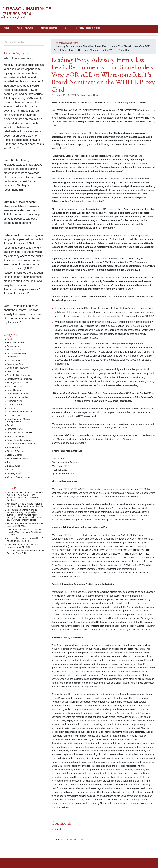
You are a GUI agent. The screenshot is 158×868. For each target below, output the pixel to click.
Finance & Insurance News (22, 413)
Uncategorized (15, 474)
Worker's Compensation (20, 478)
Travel (10, 471)
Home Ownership (16, 391)
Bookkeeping (14, 347)
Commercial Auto (16, 365)
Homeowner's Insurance (20, 395)
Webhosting (13, 358)
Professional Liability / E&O (22, 434)
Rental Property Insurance (21, 441)
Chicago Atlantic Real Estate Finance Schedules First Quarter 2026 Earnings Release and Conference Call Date (25, 497)
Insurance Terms (16, 406)
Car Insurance (15, 361)
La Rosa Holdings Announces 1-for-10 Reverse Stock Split (24, 560)
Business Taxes (15, 351)
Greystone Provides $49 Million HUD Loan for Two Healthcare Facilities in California (24, 538)
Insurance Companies (19, 398)
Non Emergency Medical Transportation (20, 421)
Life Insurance (15, 416)
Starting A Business (17, 452)
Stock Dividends (16, 456)
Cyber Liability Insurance (20, 376)
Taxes (10, 463)
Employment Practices (19, 384)
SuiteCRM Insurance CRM (21, 460)
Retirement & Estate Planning (23, 445)
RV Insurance (14, 448)
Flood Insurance (16, 387)
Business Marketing (18, 354)
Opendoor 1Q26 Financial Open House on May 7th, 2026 (24, 554)
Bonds (10, 340)
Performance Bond (17, 343)
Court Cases (14, 372)
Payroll (11, 426)
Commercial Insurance (19, 369)
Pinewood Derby (16, 430)
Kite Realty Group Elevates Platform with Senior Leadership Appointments (24, 507)
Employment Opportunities (21, 380)
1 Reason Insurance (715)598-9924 (30, 11)
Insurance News (16, 402)
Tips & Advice (14, 467)
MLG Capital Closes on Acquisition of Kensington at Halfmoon (22, 547)
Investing (12, 409)
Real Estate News (76, 841)
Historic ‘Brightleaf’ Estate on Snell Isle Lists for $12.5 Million (24, 531)
